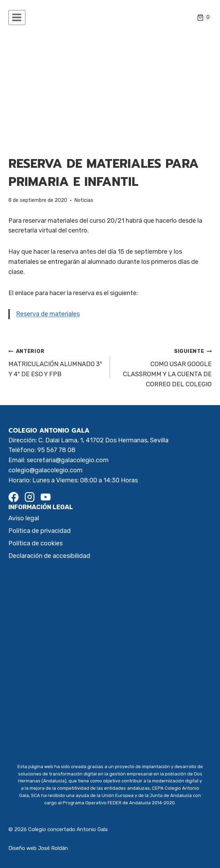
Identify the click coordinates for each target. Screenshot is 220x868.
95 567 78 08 (56, 450)
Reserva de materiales (48, 314)
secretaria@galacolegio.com (68, 460)
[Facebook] (14, 497)
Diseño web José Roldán (38, 848)
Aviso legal (24, 518)
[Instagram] (30, 497)
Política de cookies (36, 543)
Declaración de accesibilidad (49, 556)
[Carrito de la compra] (204, 17)
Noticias (84, 200)
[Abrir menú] (17, 18)
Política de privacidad (40, 531)
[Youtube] (46, 497)
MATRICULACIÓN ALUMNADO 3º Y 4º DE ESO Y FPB (56, 362)
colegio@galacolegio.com (45, 470)
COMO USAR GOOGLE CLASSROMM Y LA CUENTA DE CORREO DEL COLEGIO (164, 367)
